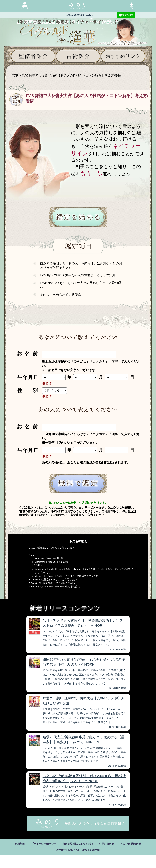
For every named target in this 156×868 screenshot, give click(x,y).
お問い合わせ (107, 844)
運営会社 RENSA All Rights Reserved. (78, 850)
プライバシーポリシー (44, 844)
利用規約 (20, 844)
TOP (15, 75)
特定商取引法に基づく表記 (78, 844)
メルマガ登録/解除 (131, 844)
